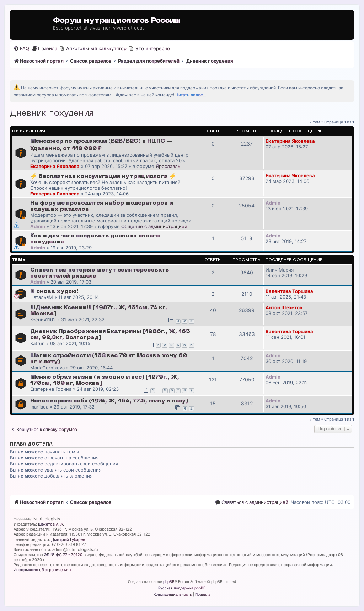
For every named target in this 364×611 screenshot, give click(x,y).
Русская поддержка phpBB (182, 588)
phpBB (169, 581)
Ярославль (168, 166)
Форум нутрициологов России (117, 21)
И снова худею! (54, 291)
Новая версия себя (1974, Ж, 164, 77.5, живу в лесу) (109, 401)
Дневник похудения (52, 114)
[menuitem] (21, 49)
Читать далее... (191, 95)
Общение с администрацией (154, 226)
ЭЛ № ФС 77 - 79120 (63, 555)
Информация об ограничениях (42, 570)
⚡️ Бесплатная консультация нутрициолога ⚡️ (103, 177)
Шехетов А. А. (51, 524)
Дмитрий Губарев (68, 539)
